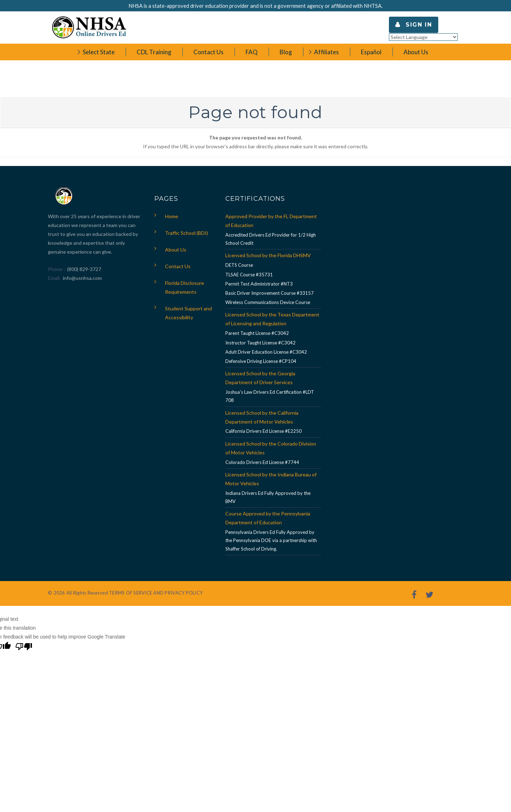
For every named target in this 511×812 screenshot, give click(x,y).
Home (172, 216)
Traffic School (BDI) (186, 233)
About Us (176, 250)
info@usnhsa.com (82, 278)
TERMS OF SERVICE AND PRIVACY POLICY (156, 593)
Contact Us (178, 266)
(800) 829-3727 (84, 269)
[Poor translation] (24, 647)
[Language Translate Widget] (423, 37)
